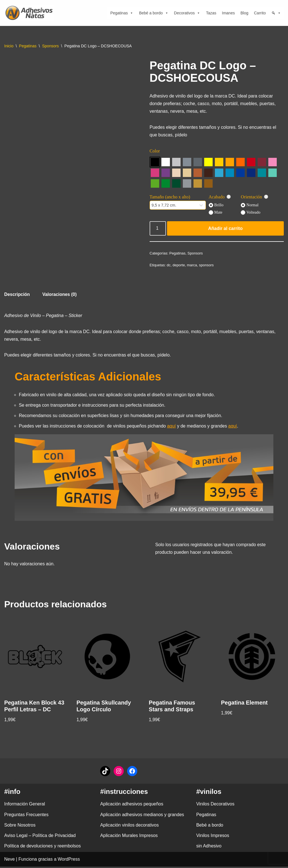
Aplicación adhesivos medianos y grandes (142, 816)
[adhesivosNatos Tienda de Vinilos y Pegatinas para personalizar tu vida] (30, 13)
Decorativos (187, 13)
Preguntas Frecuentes (26, 816)
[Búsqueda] (276, 13)
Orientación (255, 197)
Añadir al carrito (225, 229)
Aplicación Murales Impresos (129, 837)
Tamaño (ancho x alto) (170, 197)
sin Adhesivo (209, 848)
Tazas (211, 13)
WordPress (69, 861)
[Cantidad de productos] (158, 229)
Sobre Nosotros (20, 826)
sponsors (207, 266)
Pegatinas (122, 13)
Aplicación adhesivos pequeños (132, 806)
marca (192, 266)
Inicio (9, 46)
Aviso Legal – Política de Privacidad (40, 837)
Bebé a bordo (154, 13)
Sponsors (50, 46)
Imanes (228, 13)
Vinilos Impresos (213, 837)
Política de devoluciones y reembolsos (42, 848)
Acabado (220, 197)
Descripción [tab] (17, 295)
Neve (9, 861)
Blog (244, 13)
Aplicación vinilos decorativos (129, 826)
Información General (25, 806)
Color (155, 151)
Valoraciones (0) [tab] (60, 295)
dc (169, 266)
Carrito (260, 13)
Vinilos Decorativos (215, 806)
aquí (172, 427)
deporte (179, 266)
